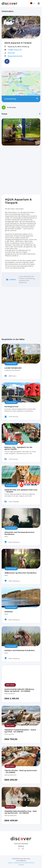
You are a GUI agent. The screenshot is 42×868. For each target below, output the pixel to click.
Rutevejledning (21, 99)
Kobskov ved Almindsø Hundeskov (20, 650)
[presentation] (37, 114)
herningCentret (11, 407)
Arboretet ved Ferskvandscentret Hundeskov (19, 533)
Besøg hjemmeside (15, 56)
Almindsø (9, 612)
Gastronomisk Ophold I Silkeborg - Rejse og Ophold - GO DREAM (20, 690)
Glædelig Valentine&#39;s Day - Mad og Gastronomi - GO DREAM (20, 812)
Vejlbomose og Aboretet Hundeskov (20, 573)
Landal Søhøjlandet (13, 368)
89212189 (11, 53)
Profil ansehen (11, 364)
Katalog (21, 846)
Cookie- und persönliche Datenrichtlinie (21, 863)
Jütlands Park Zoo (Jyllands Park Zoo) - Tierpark (21, 491)
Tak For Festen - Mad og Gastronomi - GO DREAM (21, 771)
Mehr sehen (10, 685)
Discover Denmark (21, 843)
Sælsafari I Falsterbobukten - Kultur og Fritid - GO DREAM (20, 731)
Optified (21, 865)
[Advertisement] (21, 170)
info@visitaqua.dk (15, 50)
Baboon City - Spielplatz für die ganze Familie (18, 448)
